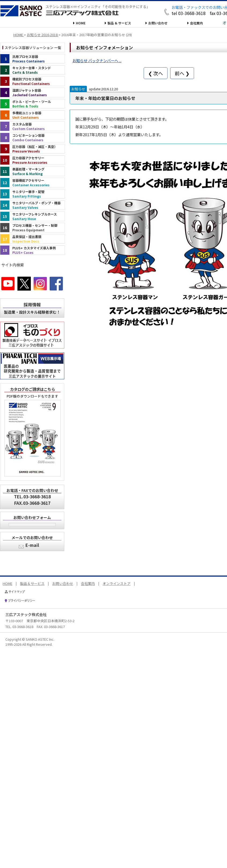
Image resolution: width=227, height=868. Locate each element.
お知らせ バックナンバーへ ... (97, 60)
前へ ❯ (182, 73)
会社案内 (196, 23)
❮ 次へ (156, 73)
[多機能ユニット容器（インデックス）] (32, 115)
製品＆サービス (32, 583)
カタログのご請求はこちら (32, 389)
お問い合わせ (158, 23)
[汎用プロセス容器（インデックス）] (32, 59)
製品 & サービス (119, 23)
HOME (81, 23)
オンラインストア (117, 583)
